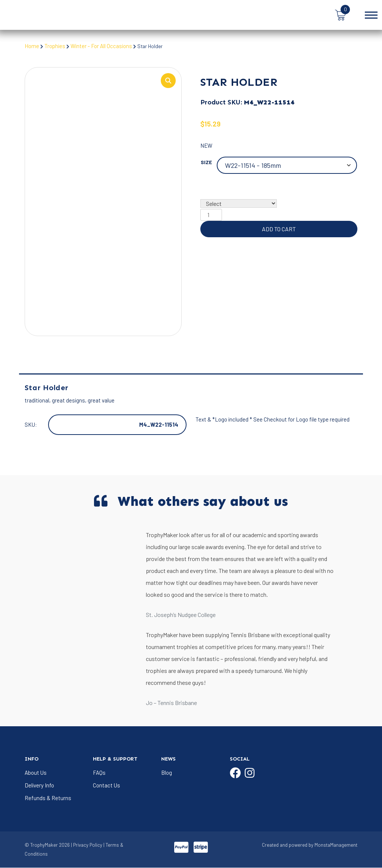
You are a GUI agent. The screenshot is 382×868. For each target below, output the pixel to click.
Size (206, 162)
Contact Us (107, 786)
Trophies (55, 46)
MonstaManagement (336, 846)
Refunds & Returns (48, 798)
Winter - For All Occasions (102, 46)
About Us (36, 773)
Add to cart (279, 229)
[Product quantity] (211, 215)
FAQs (99, 773)
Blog (167, 773)
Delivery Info (40, 786)
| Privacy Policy (87, 846)
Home (32, 46)
